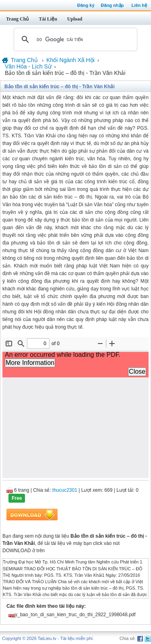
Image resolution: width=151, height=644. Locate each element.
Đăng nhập (113, 5)
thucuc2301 (65, 490)
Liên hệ (139, 5)
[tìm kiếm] (74, 39)
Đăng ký (86, 5)
